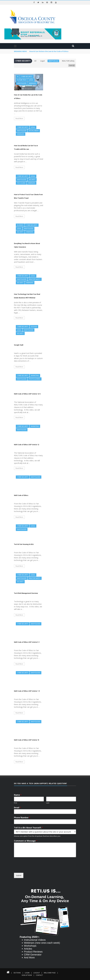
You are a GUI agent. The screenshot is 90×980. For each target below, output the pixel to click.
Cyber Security (27, 76)
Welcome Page (50, 973)
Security (32, 180)
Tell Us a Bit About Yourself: (28, 828)
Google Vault (19, 345)
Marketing (35, 375)
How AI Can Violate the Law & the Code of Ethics (49, 51)
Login (27, 973)
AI (18, 76)
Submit (19, 875)
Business (20, 225)
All (35, 61)
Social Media (34, 131)
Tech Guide (21, 183)
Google (34, 327)
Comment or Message (26, 841)
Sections (17, 973)
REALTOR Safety (68, 61)
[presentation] (36, 871)
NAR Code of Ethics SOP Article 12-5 (27, 394)
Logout (37, 973)
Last (48, 803)
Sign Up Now (27, 975)
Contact (39, 975)
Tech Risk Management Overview (26, 593)
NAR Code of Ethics (21, 495)
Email (17, 808)
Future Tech (22, 80)
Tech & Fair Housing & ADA (24, 544)
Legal (42, 61)
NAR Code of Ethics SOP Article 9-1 (27, 642)
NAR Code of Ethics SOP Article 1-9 (27, 691)
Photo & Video (35, 379)
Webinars (32, 83)
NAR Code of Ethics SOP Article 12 (27, 445)
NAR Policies (53, 61)
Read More (19, 118)
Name (18, 795)
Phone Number (22, 818)
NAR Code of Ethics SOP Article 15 (27, 740)
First (16, 803)
